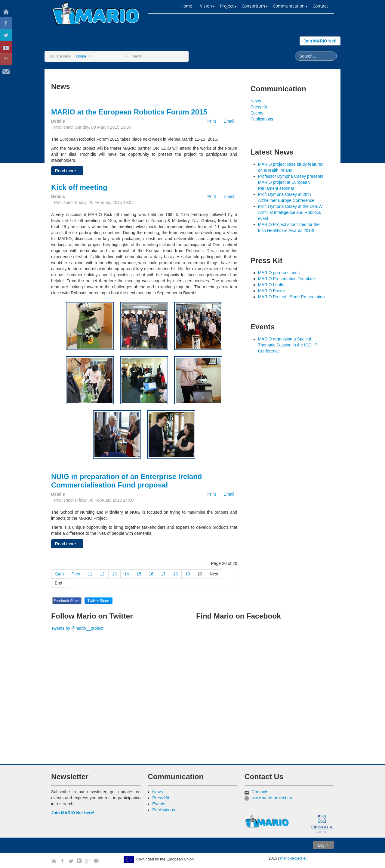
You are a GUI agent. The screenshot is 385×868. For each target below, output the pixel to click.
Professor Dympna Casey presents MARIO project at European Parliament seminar (291, 182)
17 (163, 574)
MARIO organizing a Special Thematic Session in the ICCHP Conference (288, 345)
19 (188, 574)
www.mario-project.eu (272, 798)
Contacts (260, 792)
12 (102, 574)
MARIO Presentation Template (286, 279)
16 (151, 574)
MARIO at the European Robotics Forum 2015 (129, 112)
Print (209, 121)
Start (60, 574)
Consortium (253, 6)
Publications (262, 119)
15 (139, 574)
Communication (289, 6)
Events (257, 113)
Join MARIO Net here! (73, 813)
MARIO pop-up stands (279, 273)
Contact (320, 6)
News (256, 101)
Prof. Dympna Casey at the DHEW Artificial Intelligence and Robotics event (290, 212)
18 (175, 574)
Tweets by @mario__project (77, 628)
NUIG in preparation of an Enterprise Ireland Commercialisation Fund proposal (126, 481)
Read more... (67, 171)
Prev (76, 574)
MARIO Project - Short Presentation (291, 297)
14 (127, 574)
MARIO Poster (272, 291)
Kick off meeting (79, 187)
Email (226, 121)
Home (186, 6)
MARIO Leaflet (272, 285)
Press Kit (259, 107)
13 (115, 574)
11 (90, 574)
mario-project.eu (294, 858)
